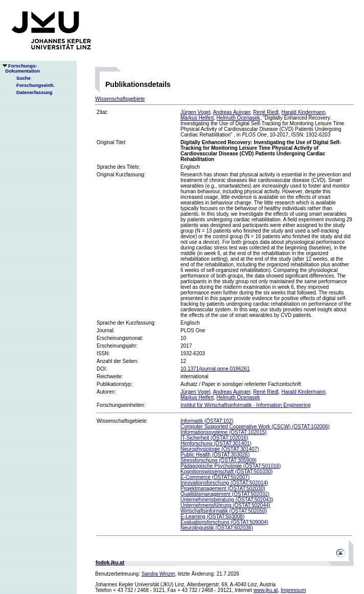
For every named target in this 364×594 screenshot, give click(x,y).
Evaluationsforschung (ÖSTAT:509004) (224, 522)
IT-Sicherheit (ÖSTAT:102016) (214, 438)
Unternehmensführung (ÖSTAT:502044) (225, 505)
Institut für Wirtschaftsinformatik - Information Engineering (246, 405)
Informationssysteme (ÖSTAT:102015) (224, 432)
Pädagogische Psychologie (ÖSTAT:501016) (231, 466)
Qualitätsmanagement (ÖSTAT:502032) (225, 494)
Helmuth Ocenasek (238, 118)
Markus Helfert (197, 118)
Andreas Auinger (231, 112)
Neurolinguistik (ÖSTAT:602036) (217, 528)
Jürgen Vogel (195, 112)
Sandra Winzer (158, 574)
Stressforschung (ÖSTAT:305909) (219, 460)
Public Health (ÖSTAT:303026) (215, 455)
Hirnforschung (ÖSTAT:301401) (216, 443)
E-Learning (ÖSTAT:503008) (212, 517)
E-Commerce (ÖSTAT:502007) (215, 477)
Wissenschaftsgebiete (120, 99)
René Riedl (266, 112)
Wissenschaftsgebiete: (122, 421)
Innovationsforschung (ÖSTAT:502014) (224, 483)
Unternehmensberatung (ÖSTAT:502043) (227, 500)
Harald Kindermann (303, 112)
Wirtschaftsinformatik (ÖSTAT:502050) (224, 511)
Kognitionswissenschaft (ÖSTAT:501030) (226, 472)
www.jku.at (266, 590)
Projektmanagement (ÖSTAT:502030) (223, 488)
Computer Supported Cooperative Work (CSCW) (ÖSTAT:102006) (255, 427)
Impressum (293, 590)
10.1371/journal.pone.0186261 (215, 369)
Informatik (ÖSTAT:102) (207, 421)
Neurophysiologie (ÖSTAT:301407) (220, 449)
